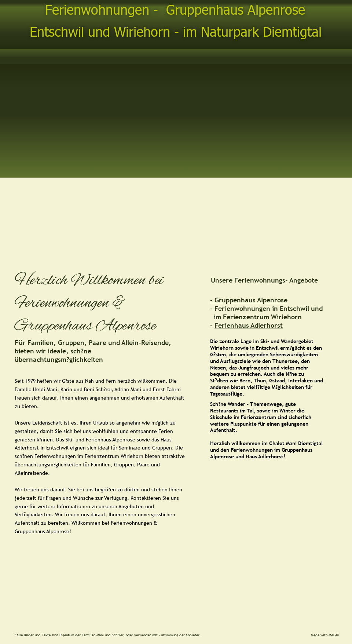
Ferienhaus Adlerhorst (249, 325)
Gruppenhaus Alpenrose (251, 300)
